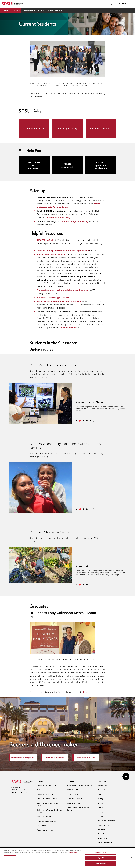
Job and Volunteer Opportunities (53, 297)
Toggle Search (112, 4)
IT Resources (102, 838)
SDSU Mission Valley (75, 803)
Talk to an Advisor (86, 758)
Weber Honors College (45, 830)
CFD (40, 10)
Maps (100, 794)
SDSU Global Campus (75, 790)
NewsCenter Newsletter (106, 821)
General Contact (103, 785)
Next (94, 421)
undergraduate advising (58, 217)
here (85, 692)
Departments (28, 10)
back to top (126, 776)
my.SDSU (101, 807)
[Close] (132, 859)
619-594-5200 (17, 787)
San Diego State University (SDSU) (80, 785)
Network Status (103, 829)
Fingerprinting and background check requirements (62, 290)
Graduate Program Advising (74, 221)
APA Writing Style (45, 240)
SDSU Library (42, 826)
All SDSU (125, 4)
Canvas (100, 803)
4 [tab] (90, 421)
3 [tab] (87, 421)
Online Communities (105, 843)
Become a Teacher (55, 758)
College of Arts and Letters (46, 785)
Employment (102, 812)
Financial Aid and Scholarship (51, 254)
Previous (77, 421)
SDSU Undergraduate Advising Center (68, 205)
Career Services (103, 834)
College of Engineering (45, 794)
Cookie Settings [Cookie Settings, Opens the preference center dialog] (101, 854)
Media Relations (103, 825)
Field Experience (69, 328)
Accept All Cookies (101, 865)
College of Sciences (44, 817)
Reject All (101, 859)
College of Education (10, 10)
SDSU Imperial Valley (75, 799)
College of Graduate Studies (47, 799)
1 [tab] (80, 421)
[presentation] (40, 781)
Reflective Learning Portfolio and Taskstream (59, 301)
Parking (100, 799)
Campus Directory (104, 790)
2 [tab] (83, 421)
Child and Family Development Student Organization (63, 250)
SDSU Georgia (72, 794)
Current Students (53, 10)
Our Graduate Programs (23, 758)
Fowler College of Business (47, 821)
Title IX (100, 816)
